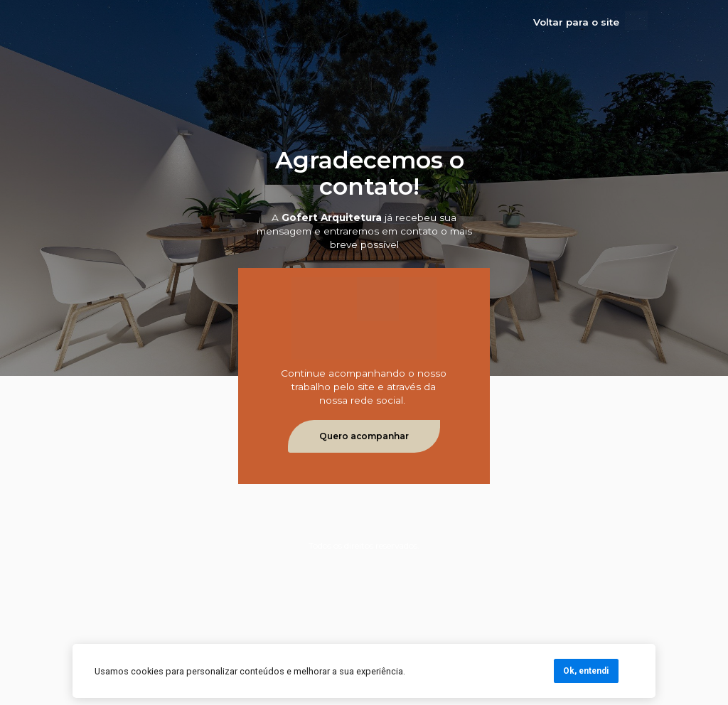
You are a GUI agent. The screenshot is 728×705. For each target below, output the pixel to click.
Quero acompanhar (364, 436)
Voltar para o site (576, 22)
